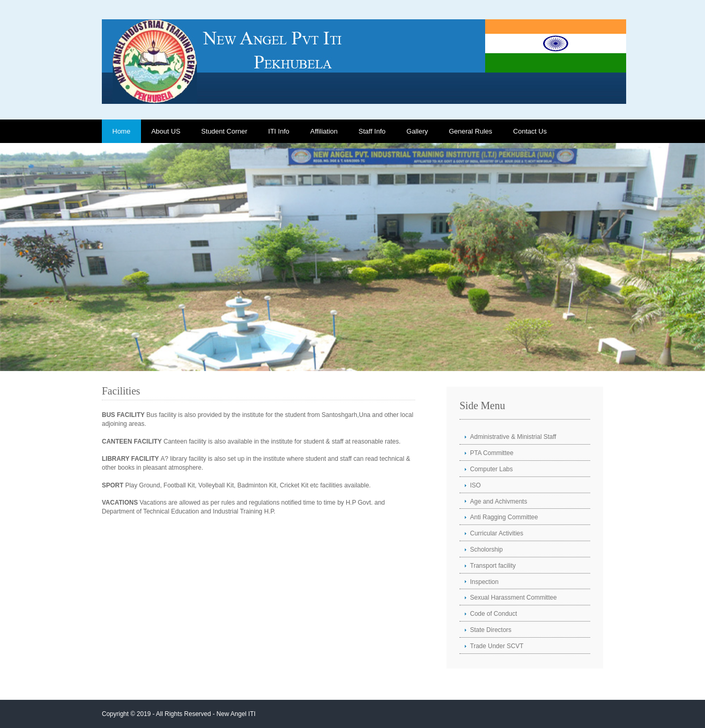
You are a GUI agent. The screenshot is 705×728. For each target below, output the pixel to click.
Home (121, 131)
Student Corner (224, 131)
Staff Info (372, 131)
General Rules (470, 131)
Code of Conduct (494, 614)
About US (166, 131)
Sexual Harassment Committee (513, 598)
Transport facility (493, 566)
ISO (475, 485)
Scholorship (486, 550)
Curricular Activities (497, 533)
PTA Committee (492, 453)
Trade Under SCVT (497, 646)
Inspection (484, 582)
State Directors (491, 630)
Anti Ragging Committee (504, 517)
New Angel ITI (236, 714)
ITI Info (279, 131)
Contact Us (530, 131)
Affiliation (324, 131)
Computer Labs (491, 469)
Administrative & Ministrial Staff (513, 437)
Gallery (417, 131)
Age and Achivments (498, 502)
